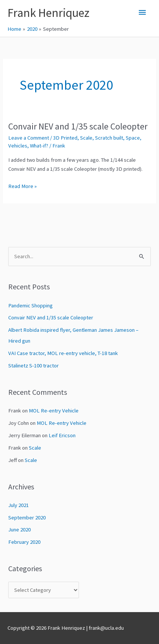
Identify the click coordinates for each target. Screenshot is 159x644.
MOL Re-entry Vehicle (54, 411)
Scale (86, 138)
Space (133, 138)
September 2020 (27, 518)
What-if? (39, 146)
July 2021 (19, 505)
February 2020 (24, 542)
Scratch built (109, 138)
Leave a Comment (29, 138)
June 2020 (19, 530)
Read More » (22, 186)
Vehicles (18, 146)
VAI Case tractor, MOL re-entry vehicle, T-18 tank (63, 353)
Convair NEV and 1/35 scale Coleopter (78, 126)
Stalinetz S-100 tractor (33, 366)
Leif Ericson (62, 435)
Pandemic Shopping (30, 305)
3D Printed (65, 138)
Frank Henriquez (48, 13)
